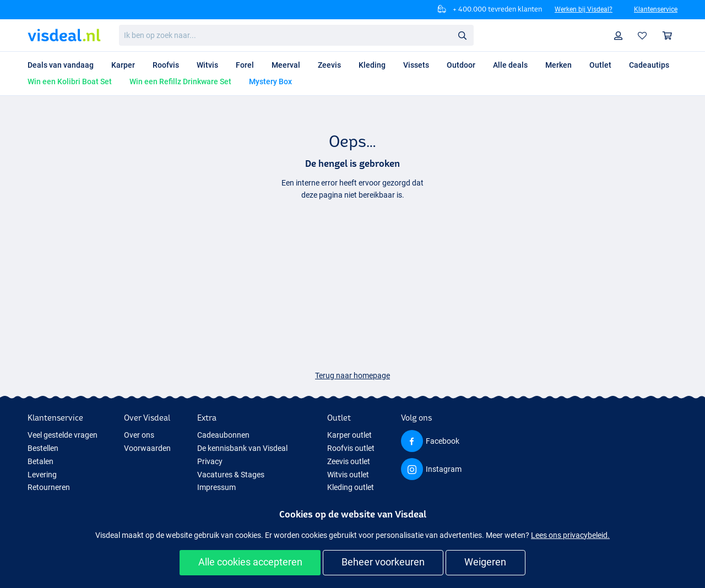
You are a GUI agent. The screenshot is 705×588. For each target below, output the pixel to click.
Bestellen (43, 448)
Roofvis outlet (351, 448)
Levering (42, 475)
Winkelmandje (670, 36)
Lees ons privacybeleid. (570, 535)
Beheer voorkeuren (383, 562)
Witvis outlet (348, 475)
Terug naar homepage (352, 375)
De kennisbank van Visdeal (242, 448)
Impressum (216, 487)
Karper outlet (349, 435)
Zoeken (465, 36)
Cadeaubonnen (223, 435)
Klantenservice (656, 9)
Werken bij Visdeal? (584, 9)
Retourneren (49, 487)
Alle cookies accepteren (250, 562)
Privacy (210, 461)
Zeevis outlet (349, 461)
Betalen (40, 461)
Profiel (621, 36)
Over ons (139, 435)
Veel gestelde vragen (63, 435)
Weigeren (485, 562)
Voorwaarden (147, 448)
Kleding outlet (351, 487)
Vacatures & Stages (231, 475)
